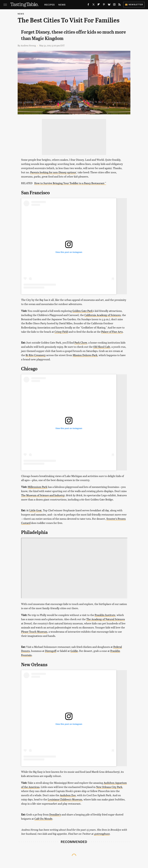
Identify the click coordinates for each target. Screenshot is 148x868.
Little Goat (35, 510)
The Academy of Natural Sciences (106, 619)
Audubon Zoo (68, 795)
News (62, 5)
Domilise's (55, 814)
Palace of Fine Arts (112, 332)
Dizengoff (51, 651)
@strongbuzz (102, 834)
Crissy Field (61, 332)
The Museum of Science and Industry (43, 495)
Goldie (74, 651)
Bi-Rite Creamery (36, 355)
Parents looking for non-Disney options (53, 172)
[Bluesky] (109, 5)
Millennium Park (38, 487)
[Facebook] (88, 5)
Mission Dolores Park (85, 355)
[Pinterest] (104, 5)
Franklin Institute (105, 615)
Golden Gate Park (83, 311)
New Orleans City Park (109, 787)
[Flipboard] (99, 5)
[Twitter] (94, 5)
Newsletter (134, 4)
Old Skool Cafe (102, 347)
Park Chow (81, 342)
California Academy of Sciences (103, 315)
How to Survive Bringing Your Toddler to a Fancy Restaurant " (70, 183)
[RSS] (120, 5)
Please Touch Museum (34, 632)
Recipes (50, 5)
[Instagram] (114, 5)
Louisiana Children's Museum (65, 799)
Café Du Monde (43, 819)
